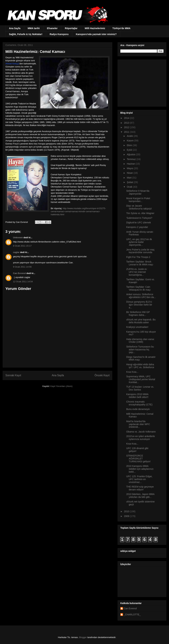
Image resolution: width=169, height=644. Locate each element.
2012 (127, 127)
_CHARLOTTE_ (132, 615)
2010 (127, 511)
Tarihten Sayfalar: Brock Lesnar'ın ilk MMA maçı (140, 263)
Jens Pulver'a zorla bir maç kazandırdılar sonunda (140, 251)
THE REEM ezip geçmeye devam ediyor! (140, 488)
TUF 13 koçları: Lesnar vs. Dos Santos (140, 388)
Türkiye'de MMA (121, 28)
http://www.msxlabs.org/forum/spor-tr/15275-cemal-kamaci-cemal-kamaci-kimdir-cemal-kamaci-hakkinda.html (78, 211)
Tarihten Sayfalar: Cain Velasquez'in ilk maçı (138, 288)
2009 (127, 516)
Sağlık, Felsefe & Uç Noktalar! (26, 34)
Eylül (130, 150)
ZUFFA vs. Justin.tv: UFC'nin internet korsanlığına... (137, 272)
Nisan (130, 173)
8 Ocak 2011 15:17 (22, 246)
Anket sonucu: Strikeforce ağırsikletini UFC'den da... (141, 296)
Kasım (130, 141)
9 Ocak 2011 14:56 (22, 267)
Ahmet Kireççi (12, 64)
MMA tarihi (34, 28)
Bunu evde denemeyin (138, 409)
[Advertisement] (141, 82)
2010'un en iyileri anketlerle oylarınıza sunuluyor (141, 438)
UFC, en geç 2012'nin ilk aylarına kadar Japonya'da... (139, 242)
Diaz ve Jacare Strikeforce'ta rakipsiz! (139, 207)
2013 (127, 123)
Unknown (18, 237)
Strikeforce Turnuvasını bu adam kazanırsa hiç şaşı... (140, 350)
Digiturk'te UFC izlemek (139, 223)
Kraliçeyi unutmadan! (137, 327)
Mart (129, 178)
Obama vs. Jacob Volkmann (141, 432)
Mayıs (130, 168)
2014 (127, 118)
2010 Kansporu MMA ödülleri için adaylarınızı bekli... (140, 469)
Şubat (130, 182)
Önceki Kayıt (102, 375)
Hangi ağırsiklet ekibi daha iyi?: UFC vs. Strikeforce (140, 366)
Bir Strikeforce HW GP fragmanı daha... (138, 314)
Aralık (130, 136)
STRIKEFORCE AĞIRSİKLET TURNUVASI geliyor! (138, 459)
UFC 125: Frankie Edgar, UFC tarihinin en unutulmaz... (139, 479)
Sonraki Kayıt (13, 375)
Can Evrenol (19, 273)
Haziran (131, 164)
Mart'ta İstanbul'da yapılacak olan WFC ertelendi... (138, 424)
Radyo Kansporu (59, 34)
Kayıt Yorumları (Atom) (61, 386)
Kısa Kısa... (132, 372)
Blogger (83, 637)
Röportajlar (71, 28)
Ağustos (131, 154)
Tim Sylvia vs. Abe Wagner (140, 213)
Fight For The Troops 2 (138, 257)
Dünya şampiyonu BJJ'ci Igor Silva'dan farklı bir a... (139, 305)
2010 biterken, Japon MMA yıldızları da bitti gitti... (140, 496)
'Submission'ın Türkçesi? (139, 218)
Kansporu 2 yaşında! (137, 227)
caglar (16, 252)
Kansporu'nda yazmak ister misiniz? (96, 34)
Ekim (130, 145)
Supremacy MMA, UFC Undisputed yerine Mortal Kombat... (141, 379)
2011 (127, 132)
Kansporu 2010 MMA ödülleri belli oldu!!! (137, 396)
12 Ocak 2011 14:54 (23, 282)
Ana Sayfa (15, 28)
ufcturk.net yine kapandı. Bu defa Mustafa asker (141, 321)
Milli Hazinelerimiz (95, 28)
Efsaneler (52, 28)
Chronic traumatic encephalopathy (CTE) (139, 403)
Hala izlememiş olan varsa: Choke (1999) (140, 341)
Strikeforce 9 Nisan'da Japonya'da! (138, 192)
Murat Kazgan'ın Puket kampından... (138, 200)
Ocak (130, 187)
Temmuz (132, 159)
